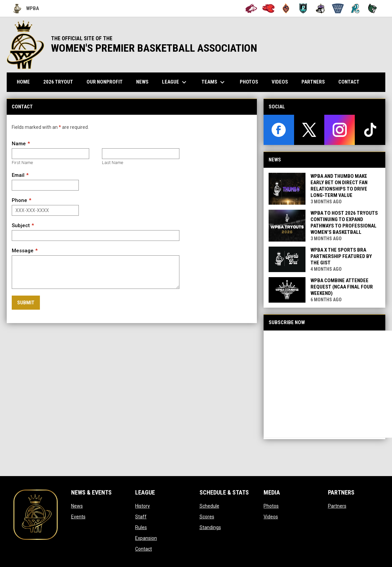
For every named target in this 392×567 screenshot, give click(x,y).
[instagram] (340, 130)
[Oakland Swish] (338, 8)
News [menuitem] (142, 82)
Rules (141, 527)
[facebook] (279, 130)
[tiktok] (370, 130)
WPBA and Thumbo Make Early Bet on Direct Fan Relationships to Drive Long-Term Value (339, 186)
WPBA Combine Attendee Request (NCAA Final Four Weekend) (342, 287)
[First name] (50, 154)
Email (18, 175)
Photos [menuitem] (249, 82)
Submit (26, 303)
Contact (144, 549)
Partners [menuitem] (313, 82)
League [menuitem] (175, 82)
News (77, 506)
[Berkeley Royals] (303, 8)
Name (19, 144)
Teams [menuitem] (214, 82)
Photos (271, 506)
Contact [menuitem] (349, 82)
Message (23, 251)
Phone (19, 200)
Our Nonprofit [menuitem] (107, 82)
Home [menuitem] (23, 82)
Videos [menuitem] (280, 82)
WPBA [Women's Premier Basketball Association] (26, 8)
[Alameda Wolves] (251, 8)
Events (78, 517)
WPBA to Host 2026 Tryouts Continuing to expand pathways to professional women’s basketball (344, 223)
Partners (337, 506)
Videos (271, 517)
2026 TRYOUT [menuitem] (61, 82)
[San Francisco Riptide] (355, 8)
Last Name (113, 163)
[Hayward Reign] (320, 8)
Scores (207, 517)
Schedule (209, 506)
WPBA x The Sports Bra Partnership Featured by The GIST (341, 256)
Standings (210, 527)
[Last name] (141, 154)
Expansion (146, 538)
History (143, 506)
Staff (141, 517)
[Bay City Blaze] (286, 8)
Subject (21, 225)
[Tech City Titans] (372, 8)
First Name (22, 163)
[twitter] (309, 130)
